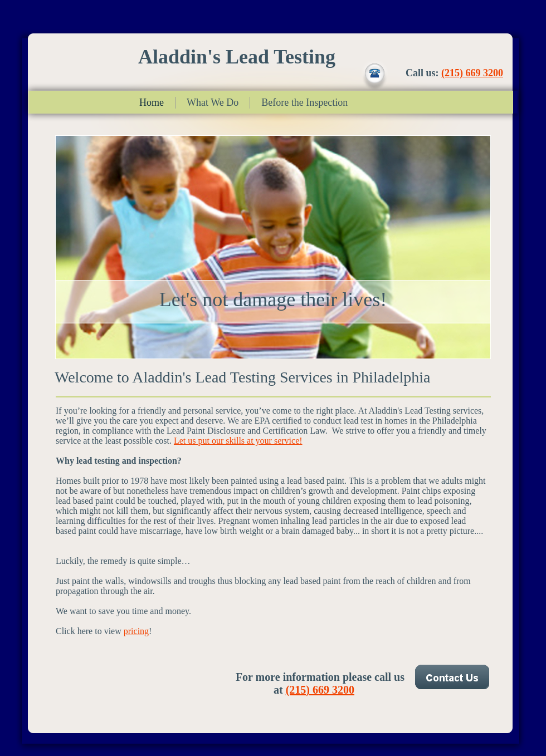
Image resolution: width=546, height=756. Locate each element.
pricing (136, 631)
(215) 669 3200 (472, 73)
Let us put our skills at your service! (238, 441)
